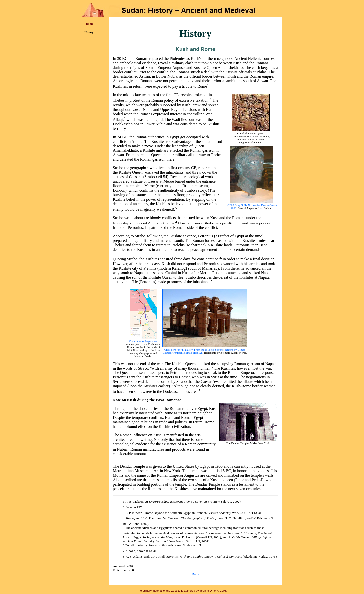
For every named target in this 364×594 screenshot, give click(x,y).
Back (195, 574)
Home (90, 24)
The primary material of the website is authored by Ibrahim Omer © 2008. (182, 591)
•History (89, 32)
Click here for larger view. (144, 341)
